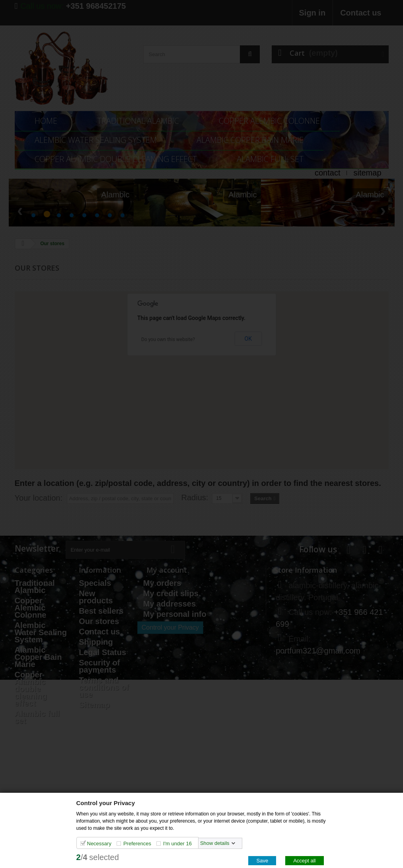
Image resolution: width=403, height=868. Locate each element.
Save (262, 860)
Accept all (304, 860)
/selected (98, 857)
